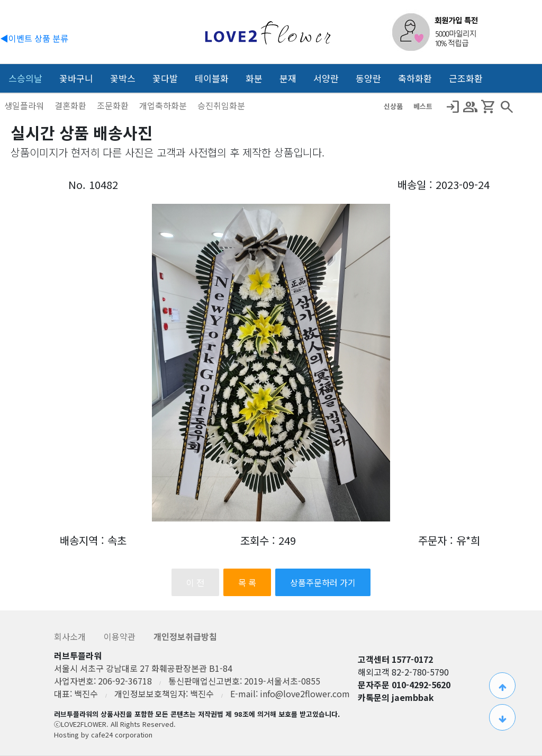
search (507, 107)
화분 (254, 78)
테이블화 (212, 78)
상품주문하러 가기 (323, 582)
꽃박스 (123, 78)
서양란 (326, 78)
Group (471, 107)
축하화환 (415, 78)
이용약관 (121, 636)
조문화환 (114, 105)
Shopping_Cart (489, 107)
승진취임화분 (221, 105)
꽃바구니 (76, 78)
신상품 (394, 106)
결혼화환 (71, 105)
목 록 (247, 582)
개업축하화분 (164, 105)
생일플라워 (25, 105)
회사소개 (71, 636)
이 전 (195, 582)
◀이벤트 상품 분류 (34, 38)
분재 (288, 78)
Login (453, 107)
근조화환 (466, 78)
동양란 (368, 78)
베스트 (423, 106)
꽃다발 (165, 78)
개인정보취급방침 (185, 636)
